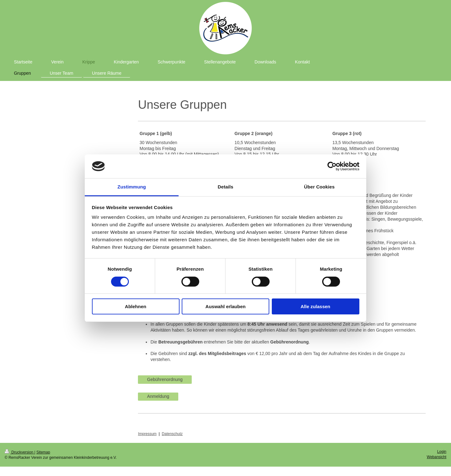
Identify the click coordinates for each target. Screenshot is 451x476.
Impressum (147, 434)
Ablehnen (135, 306)
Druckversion (20, 452)
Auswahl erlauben (226, 306)
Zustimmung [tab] (132, 187)
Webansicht (437, 457)
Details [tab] (226, 187)
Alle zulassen (315, 306)
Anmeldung (158, 396)
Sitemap (43, 452)
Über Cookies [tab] (319, 187)
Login (442, 452)
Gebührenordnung (165, 379)
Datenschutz (172, 434)
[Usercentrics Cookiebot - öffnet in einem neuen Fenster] (332, 166)
